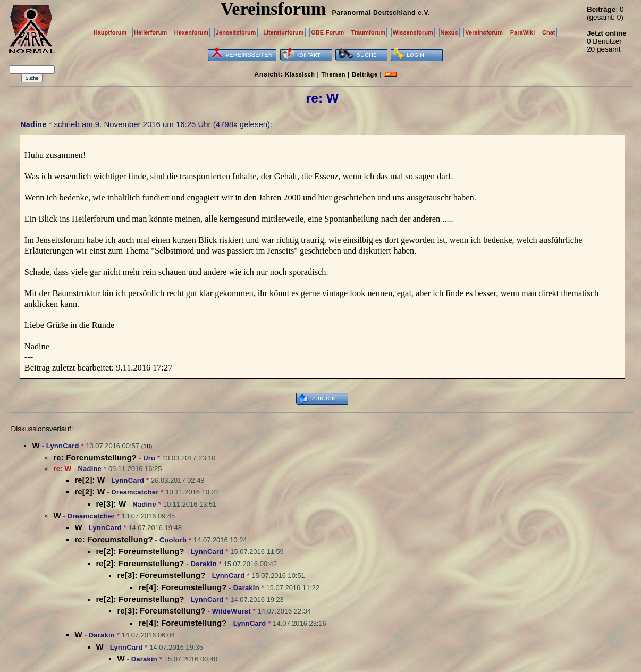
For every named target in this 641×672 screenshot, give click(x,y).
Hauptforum (110, 32)
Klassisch (300, 74)
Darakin (204, 564)
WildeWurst (231, 611)
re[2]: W (90, 480)
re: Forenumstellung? (95, 457)
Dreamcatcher (135, 492)
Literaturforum (283, 32)
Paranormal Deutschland (374, 13)
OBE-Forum (327, 32)
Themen (334, 74)
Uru (149, 458)
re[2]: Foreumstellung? (140, 551)
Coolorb (173, 540)
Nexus (449, 32)
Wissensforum (413, 32)
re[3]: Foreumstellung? (161, 575)
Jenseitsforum (236, 32)
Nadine (33, 124)
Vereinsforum (484, 32)
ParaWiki (523, 32)
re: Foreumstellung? (113, 539)
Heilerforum (150, 32)
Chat (549, 32)
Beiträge (365, 74)
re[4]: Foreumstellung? (182, 587)
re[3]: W (111, 504)
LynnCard (63, 446)
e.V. (424, 13)
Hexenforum (192, 32)
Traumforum (369, 32)
